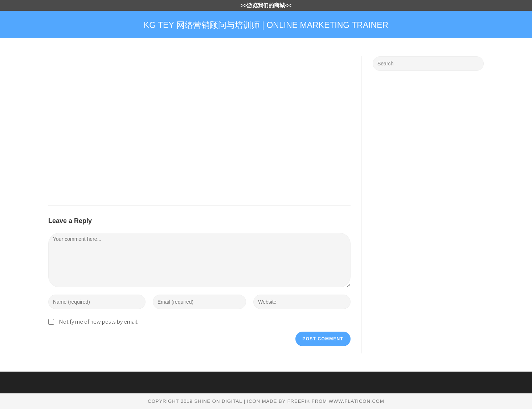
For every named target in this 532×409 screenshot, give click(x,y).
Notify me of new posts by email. (99, 321)
